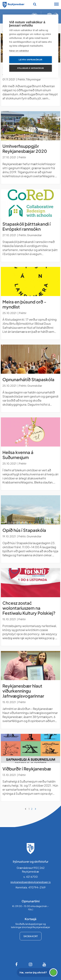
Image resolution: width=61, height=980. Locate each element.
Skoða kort (31, 936)
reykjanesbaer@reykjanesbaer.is (30, 882)
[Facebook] (17, 964)
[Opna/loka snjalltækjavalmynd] (56, 5)
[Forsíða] (14, 4)
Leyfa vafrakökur (30, 60)
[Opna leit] (35, 4)
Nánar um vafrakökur (19, 51)
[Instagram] (31, 964)
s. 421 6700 (31, 877)
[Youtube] (44, 964)
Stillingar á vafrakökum (30, 68)
